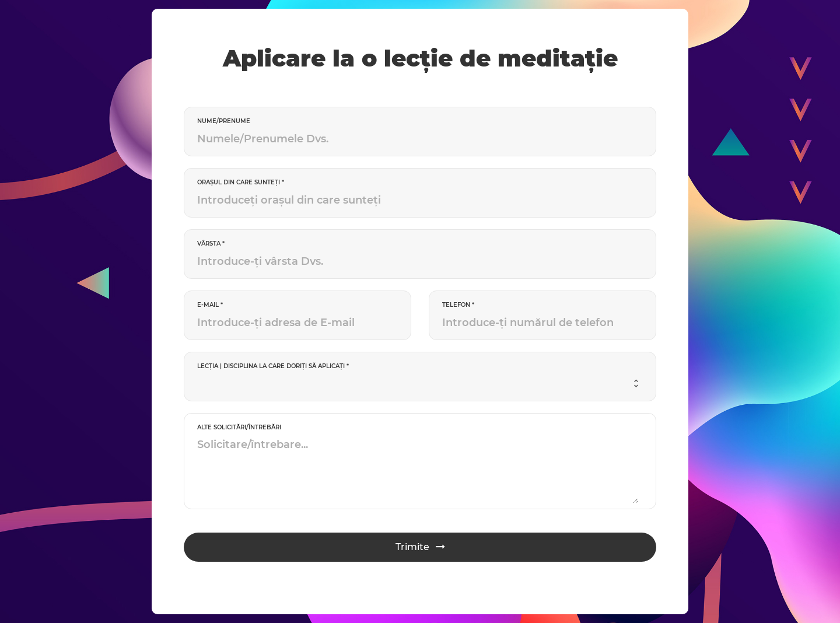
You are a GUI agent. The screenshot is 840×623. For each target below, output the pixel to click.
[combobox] (418, 384)
